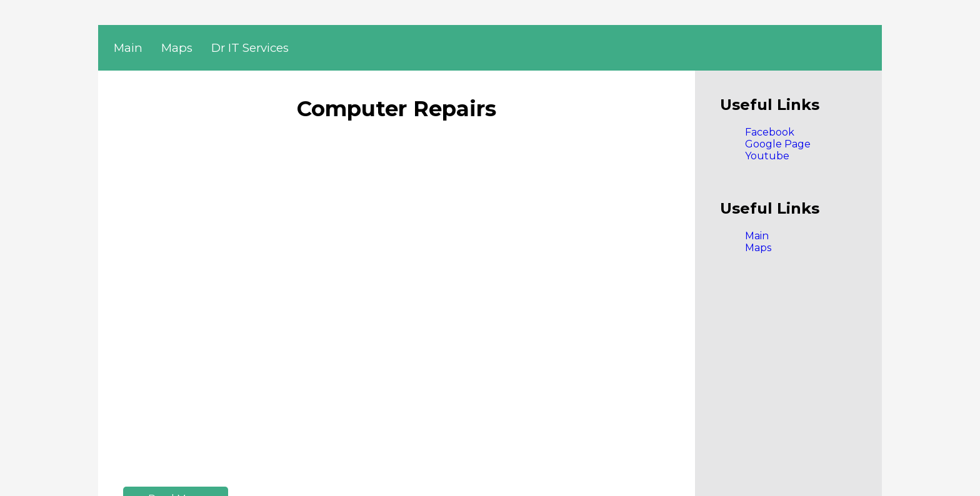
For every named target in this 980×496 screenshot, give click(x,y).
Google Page (778, 144)
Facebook (770, 132)
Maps (177, 48)
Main (128, 48)
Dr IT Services (250, 48)
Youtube (767, 156)
